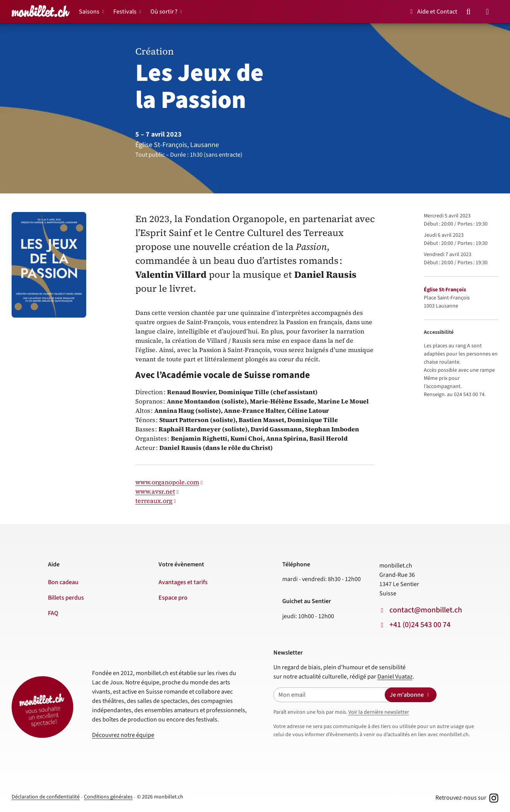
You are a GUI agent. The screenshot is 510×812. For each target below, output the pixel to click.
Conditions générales (108, 797)
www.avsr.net (155, 491)
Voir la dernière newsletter (379, 712)
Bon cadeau (63, 582)
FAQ (53, 613)
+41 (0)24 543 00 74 (420, 625)
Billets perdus (66, 598)
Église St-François (445, 290)
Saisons (89, 12)
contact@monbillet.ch (426, 610)
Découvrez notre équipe (123, 735)
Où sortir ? (164, 12)
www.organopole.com (167, 482)
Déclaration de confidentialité (46, 797)
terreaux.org (154, 501)
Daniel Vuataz (395, 677)
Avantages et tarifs (183, 582)
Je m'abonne (411, 695)
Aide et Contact (432, 12)
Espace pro (173, 598)
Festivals (125, 12)
